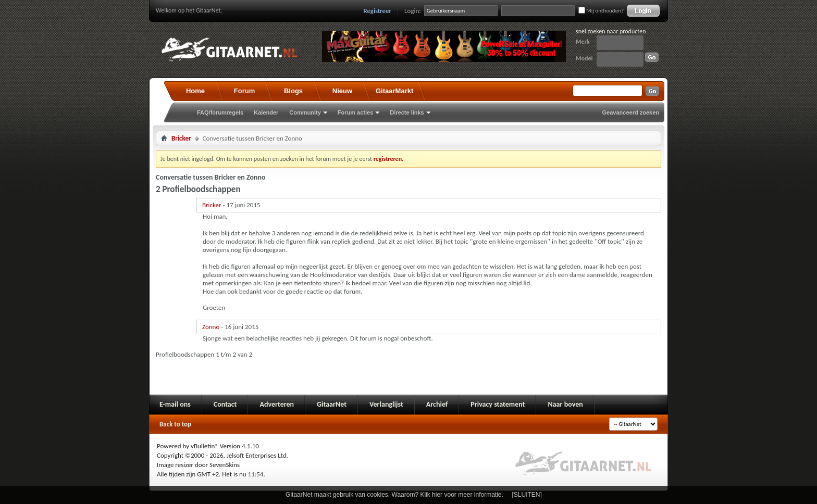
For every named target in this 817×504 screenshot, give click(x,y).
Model (584, 58)
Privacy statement (498, 404)
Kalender (266, 112)
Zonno (211, 327)
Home (195, 91)
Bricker (181, 138)
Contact (225, 404)
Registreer (378, 11)
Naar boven (565, 404)
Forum (244, 91)
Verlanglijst (386, 404)
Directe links (407, 112)
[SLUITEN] (527, 495)
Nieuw (342, 91)
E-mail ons (175, 404)
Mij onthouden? (601, 11)
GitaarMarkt (394, 91)
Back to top (175, 424)
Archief (437, 404)
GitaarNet (332, 404)
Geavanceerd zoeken (631, 112)
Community (305, 112)
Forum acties (355, 112)
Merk (583, 42)
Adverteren (277, 404)
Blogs (293, 91)
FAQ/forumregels (220, 112)
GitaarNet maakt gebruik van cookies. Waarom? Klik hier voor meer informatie (393, 495)
